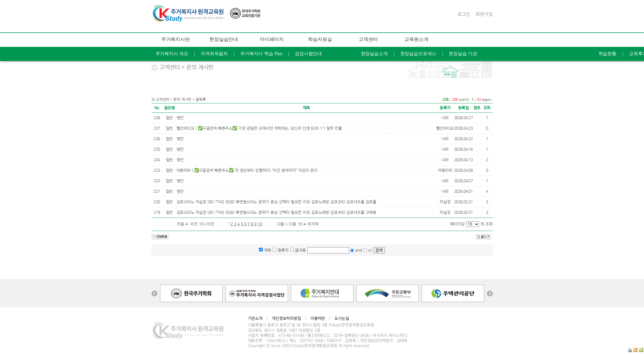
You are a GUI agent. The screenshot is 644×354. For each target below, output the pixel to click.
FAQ (425, 82)
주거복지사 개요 (172, 54)
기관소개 (255, 318)
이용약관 (318, 318)
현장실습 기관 (463, 54)
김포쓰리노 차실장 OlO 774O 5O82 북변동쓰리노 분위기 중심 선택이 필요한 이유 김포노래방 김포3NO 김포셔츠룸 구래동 (277, 213)
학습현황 (607, 54)
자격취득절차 (214, 54)
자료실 (388, 68)
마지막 (313, 224)
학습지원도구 (395, 82)
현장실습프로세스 (418, 54)
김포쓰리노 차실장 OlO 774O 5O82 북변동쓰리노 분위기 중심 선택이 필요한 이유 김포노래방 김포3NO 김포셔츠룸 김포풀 (277, 202)
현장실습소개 (374, 54)
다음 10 (295, 224)
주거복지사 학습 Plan (261, 54)
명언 (180, 118)
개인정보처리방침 (286, 318)
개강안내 (416, 68)
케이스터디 (433, 96)
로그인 (464, 14)
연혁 (462, 96)
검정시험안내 (308, 54)
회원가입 (484, 14)
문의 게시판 (454, 82)
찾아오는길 (490, 96)
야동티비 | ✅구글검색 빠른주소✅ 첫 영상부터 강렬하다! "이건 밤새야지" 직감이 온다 (247, 170)
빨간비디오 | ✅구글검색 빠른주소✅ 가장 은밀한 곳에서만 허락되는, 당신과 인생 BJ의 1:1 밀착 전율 (259, 128)
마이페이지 (272, 39)
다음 (281, 224)
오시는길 (342, 318)
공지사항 (360, 68)
